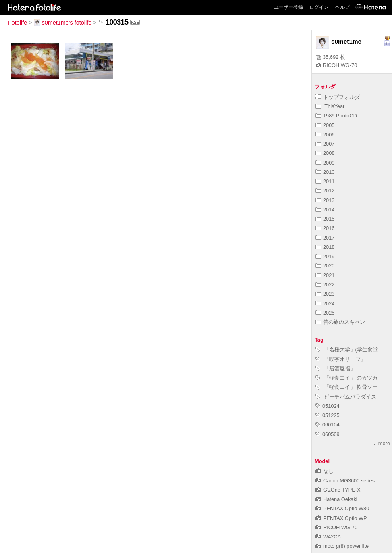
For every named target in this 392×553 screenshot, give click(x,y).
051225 (328, 415)
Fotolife (18, 23)
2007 (325, 144)
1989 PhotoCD (336, 116)
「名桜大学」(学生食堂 (347, 350)
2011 (325, 181)
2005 (325, 125)
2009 (325, 163)
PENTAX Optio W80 (342, 508)
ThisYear (330, 106)
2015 (325, 219)
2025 (325, 313)
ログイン (319, 7)
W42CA (328, 537)
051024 (328, 406)
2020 (325, 266)
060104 (328, 425)
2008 (325, 153)
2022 (325, 285)
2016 (325, 228)
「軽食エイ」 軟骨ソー (346, 387)
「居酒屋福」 (335, 368)
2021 (325, 275)
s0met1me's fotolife (63, 23)
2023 (325, 294)
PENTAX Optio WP (341, 518)
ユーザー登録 (288, 7)
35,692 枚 (331, 57)
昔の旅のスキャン (340, 322)
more (382, 443)
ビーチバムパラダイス (346, 397)
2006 (325, 135)
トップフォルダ (338, 97)
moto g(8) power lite (342, 546)
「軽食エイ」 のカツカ (346, 378)
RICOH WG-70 (336, 65)
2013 (325, 200)
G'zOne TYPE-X (338, 490)
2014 (325, 210)
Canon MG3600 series (345, 481)
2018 (325, 247)
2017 (325, 238)
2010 (325, 172)
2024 (325, 304)
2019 (325, 256)
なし (325, 471)
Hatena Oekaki (336, 499)
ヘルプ (342, 7)
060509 (328, 434)
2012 (325, 191)
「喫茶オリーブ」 (341, 359)
